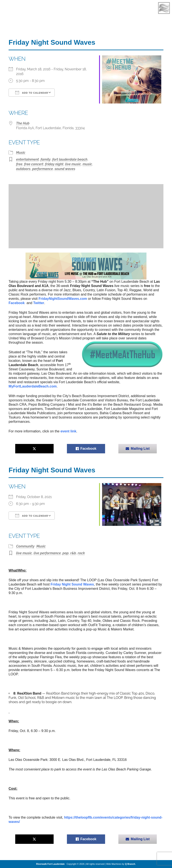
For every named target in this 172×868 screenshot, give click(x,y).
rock (81, 553)
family (46, 159)
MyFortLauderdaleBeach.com (33, 386)
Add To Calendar (32, 93)
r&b (73, 553)
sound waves (65, 169)
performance (43, 169)
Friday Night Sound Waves (72, 584)
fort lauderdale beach (70, 159)
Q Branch (130, 864)
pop (66, 553)
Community (25, 546)
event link (68, 431)
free (19, 164)
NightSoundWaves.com (63, 299)
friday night (54, 164)
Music (21, 153)
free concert (34, 164)
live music (73, 164)
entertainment (27, 159)
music (87, 164)
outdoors (23, 169)
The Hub (23, 123)
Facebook (17, 303)
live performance (47, 553)
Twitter (39, 303)
